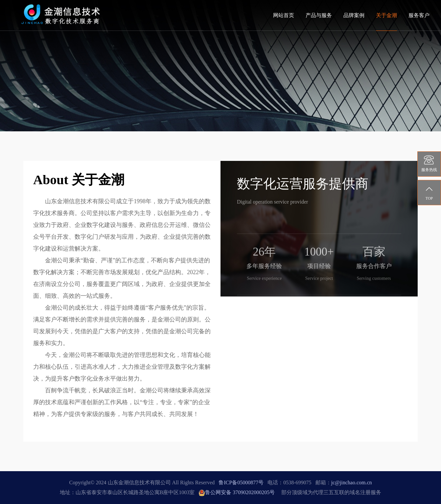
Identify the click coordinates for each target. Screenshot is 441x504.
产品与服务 (319, 15)
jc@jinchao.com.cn (352, 482)
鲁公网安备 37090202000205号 (237, 492)
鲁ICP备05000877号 (241, 482)
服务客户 (419, 15)
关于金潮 (386, 15)
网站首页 (284, 15)
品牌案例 (354, 15)
